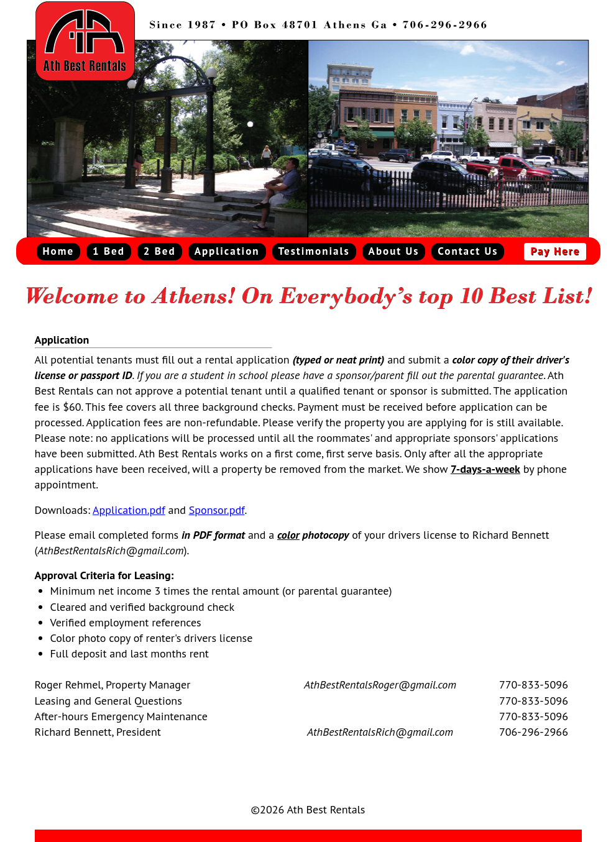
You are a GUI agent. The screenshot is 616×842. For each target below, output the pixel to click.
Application (227, 251)
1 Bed (109, 251)
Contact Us (468, 251)
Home (59, 251)
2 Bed (160, 251)
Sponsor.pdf (217, 510)
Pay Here (555, 251)
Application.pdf (129, 510)
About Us (394, 251)
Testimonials (314, 251)
